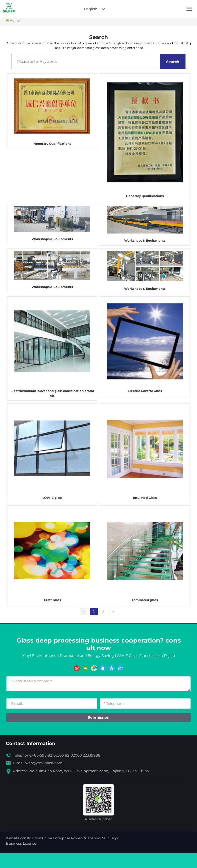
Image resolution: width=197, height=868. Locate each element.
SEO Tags (110, 838)
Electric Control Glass (145, 391)
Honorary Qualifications (52, 144)
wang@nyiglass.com (44, 763)
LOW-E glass (52, 498)
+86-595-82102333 (48, 755)
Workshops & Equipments (52, 239)
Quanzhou (91, 838)
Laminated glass (145, 600)
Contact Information (31, 743)
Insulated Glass (145, 498)
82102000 (73, 755)
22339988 (92, 755)
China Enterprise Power (62, 838)
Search (173, 62)
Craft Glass (52, 600)
